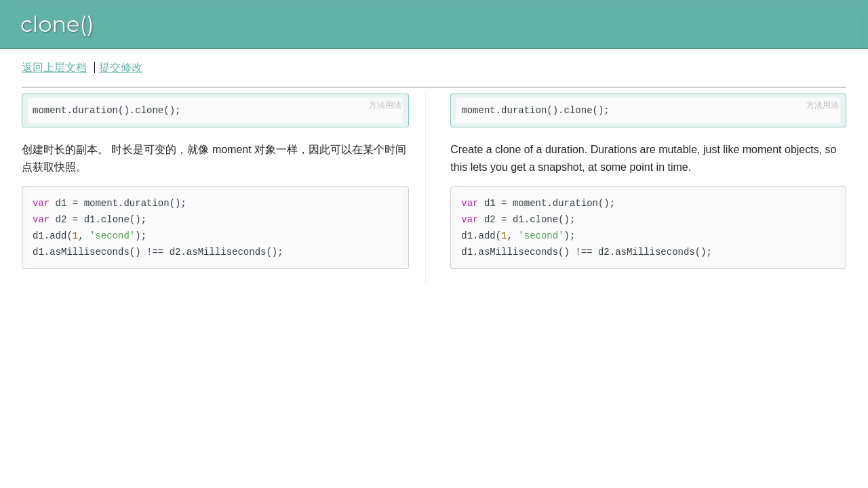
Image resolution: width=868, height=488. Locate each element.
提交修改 (121, 67)
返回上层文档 (54, 67)
